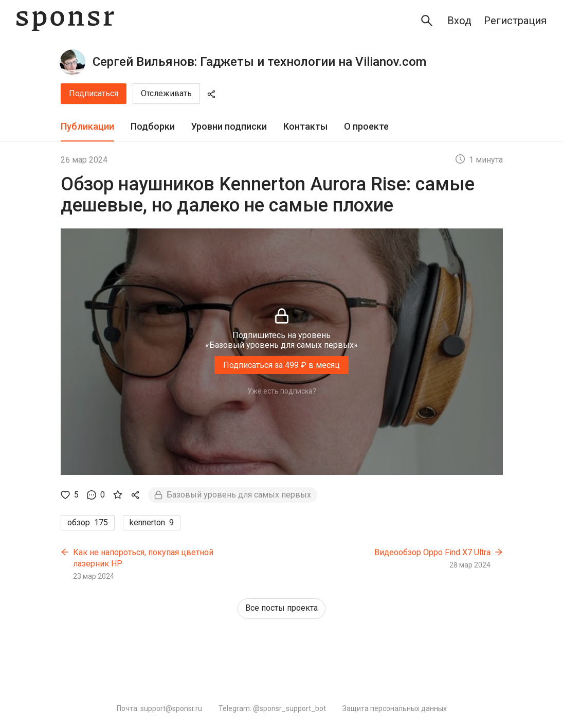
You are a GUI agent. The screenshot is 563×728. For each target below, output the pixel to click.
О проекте (366, 126)
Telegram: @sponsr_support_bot (272, 708)
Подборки (153, 126)
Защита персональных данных (395, 708)
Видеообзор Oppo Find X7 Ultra (432, 552)
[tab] (87, 127)
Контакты (305, 126)
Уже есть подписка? (282, 391)
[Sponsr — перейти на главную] (65, 21)
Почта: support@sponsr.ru (159, 708)
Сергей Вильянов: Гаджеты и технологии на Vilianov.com (259, 62)
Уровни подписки (229, 126)
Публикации (87, 126)
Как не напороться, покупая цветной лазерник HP (143, 558)
